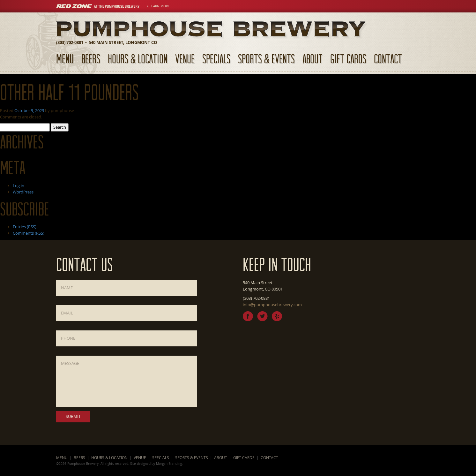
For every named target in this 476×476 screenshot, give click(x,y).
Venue (185, 59)
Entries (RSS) (25, 227)
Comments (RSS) (29, 233)
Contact (388, 59)
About (312, 59)
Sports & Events (266, 59)
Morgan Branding (169, 464)
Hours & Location (138, 59)
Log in (19, 185)
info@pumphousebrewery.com (272, 305)
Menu (65, 59)
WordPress (23, 192)
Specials (216, 59)
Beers (91, 59)
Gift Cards (348, 59)
